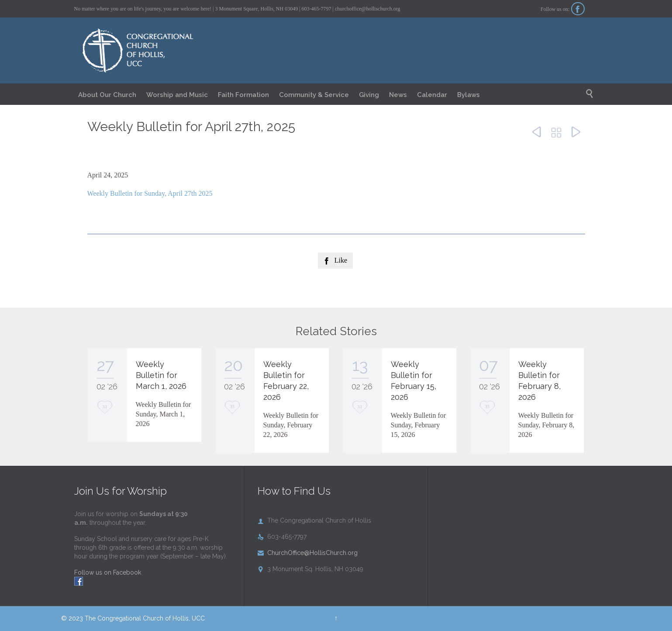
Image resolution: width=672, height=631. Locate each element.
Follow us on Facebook (108, 572)
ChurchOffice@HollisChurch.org (308, 553)
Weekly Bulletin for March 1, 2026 (161, 375)
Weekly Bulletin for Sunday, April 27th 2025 (150, 193)
